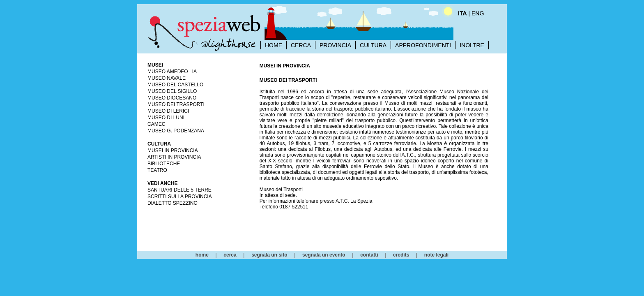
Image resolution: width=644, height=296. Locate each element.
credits (401, 255)
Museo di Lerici (168, 111)
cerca (230, 255)
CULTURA (373, 45)
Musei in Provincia (173, 150)
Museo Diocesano (172, 98)
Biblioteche (164, 164)
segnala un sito (269, 255)
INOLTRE (472, 45)
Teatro (157, 170)
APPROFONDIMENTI (423, 45)
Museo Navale (167, 78)
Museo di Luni (166, 118)
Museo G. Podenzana (176, 131)
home (202, 255)
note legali (436, 255)
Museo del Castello (175, 85)
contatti (369, 255)
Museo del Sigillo (172, 91)
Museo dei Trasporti (176, 104)
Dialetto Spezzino (172, 203)
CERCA (301, 45)
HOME (274, 45)
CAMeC (156, 124)
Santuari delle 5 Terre (179, 190)
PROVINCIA (335, 45)
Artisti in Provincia (174, 157)
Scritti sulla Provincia (180, 197)
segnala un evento (324, 255)
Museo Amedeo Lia (172, 72)
